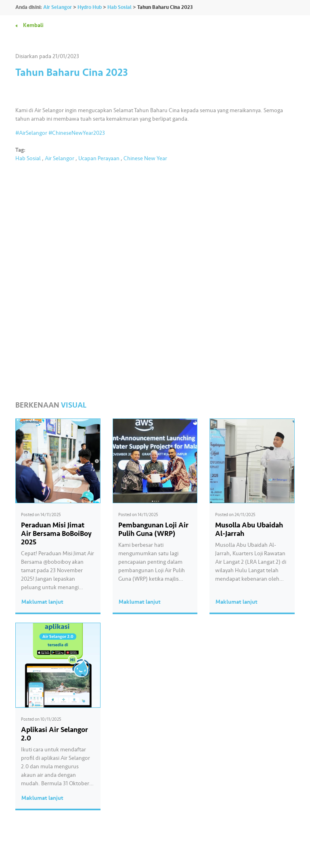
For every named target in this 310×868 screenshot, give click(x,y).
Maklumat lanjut (42, 602)
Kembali (33, 25)
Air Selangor (60, 158)
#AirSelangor (31, 133)
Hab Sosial (28, 158)
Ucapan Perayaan (99, 158)
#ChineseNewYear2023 (77, 133)
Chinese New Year (145, 158)
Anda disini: (29, 7)
